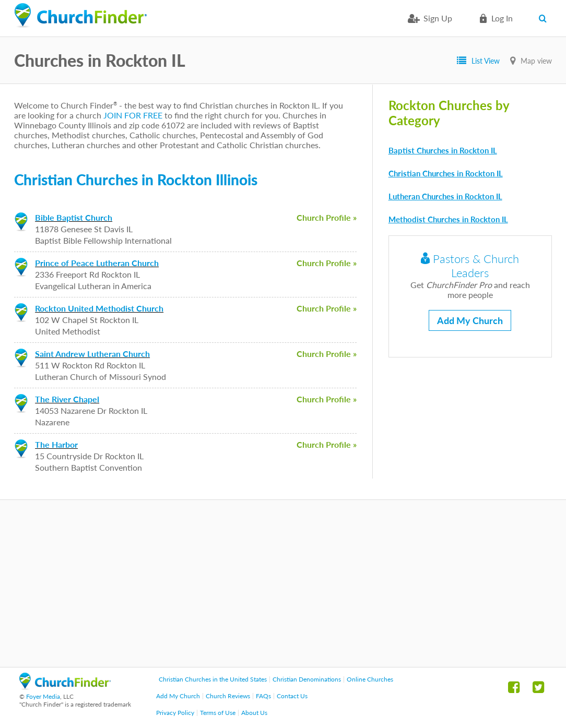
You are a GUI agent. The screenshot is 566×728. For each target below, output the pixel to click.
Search (545, 18)
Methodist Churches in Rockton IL (448, 219)
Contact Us (292, 696)
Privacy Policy (175, 713)
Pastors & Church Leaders (470, 266)
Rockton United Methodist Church (99, 308)
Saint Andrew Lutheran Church (92, 354)
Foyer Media (43, 696)
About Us (254, 713)
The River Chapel (67, 399)
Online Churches (370, 679)
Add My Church (470, 320)
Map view (536, 61)
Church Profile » (327, 217)
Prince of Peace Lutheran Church (97, 263)
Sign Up (438, 18)
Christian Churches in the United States (213, 679)
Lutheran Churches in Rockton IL (445, 196)
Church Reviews (228, 696)
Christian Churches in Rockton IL (446, 173)
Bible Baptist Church (74, 217)
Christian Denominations (307, 679)
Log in (502, 18)
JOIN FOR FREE (133, 115)
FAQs (263, 696)
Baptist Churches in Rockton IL (443, 150)
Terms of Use (218, 713)
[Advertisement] (283, 583)
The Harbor (56, 444)
